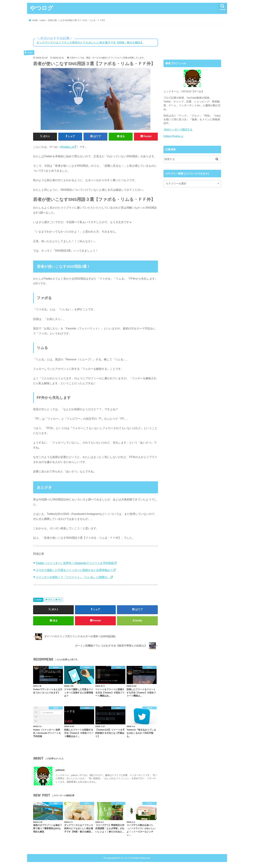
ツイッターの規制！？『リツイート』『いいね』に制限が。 (73, 577)
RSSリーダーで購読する (178, 130)
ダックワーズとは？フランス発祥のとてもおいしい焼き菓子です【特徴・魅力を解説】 (90, 42)
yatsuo (60, 770)
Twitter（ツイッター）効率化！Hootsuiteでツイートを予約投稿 (75, 563)
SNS (50, 600)
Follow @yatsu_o (173, 136)
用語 (60, 600)
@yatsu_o (67, 147)
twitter (39, 600)
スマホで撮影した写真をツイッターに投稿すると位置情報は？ (74, 570)
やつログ (42, 8)
